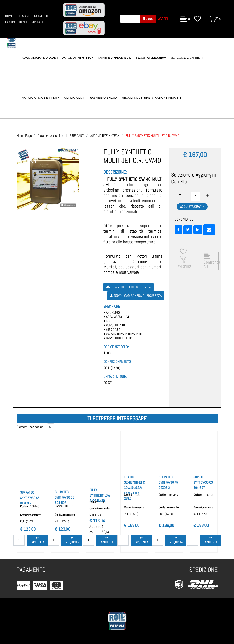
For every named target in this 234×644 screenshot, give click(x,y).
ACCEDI (163, 19)
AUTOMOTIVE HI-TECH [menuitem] (78, 58)
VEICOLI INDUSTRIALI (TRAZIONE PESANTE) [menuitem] (152, 98)
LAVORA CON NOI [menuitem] (16, 22)
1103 (107, 353)
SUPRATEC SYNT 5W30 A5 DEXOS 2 (30, 498)
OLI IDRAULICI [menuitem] (74, 98)
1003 (137, 495)
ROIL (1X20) (112, 368)
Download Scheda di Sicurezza (136, 296)
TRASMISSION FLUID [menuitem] (102, 98)
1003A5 (173, 495)
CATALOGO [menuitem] (41, 16)
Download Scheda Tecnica (129, 287)
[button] (148, 19)
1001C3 (69, 506)
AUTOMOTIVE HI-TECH (105, 136)
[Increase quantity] (207, 196)
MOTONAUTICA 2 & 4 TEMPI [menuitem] (41, 98)
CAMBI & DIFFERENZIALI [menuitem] (115, 58)
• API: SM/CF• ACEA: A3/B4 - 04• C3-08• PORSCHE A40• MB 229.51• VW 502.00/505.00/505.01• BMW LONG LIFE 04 (123, 325)
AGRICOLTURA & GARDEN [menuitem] (40, 58)
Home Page (24, 136)
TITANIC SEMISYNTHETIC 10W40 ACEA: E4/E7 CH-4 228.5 (134, 488)
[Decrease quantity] (180, 195)
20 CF (108, 383)
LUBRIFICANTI (75, 136)
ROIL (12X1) (27, 521)
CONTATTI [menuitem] (38, 22)
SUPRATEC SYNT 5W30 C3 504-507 (64, 497)
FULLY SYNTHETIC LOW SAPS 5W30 (100, 495)
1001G (103, 502)
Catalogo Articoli (49, 136)
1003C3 (208, 495)
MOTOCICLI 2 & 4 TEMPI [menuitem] (187, 58)
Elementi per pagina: (30, 427)
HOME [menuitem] (9, 16)
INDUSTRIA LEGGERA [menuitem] (151, 58)
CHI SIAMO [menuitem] (24, 16)
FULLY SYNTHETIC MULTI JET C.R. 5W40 (152, 136)
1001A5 (35, 506)
